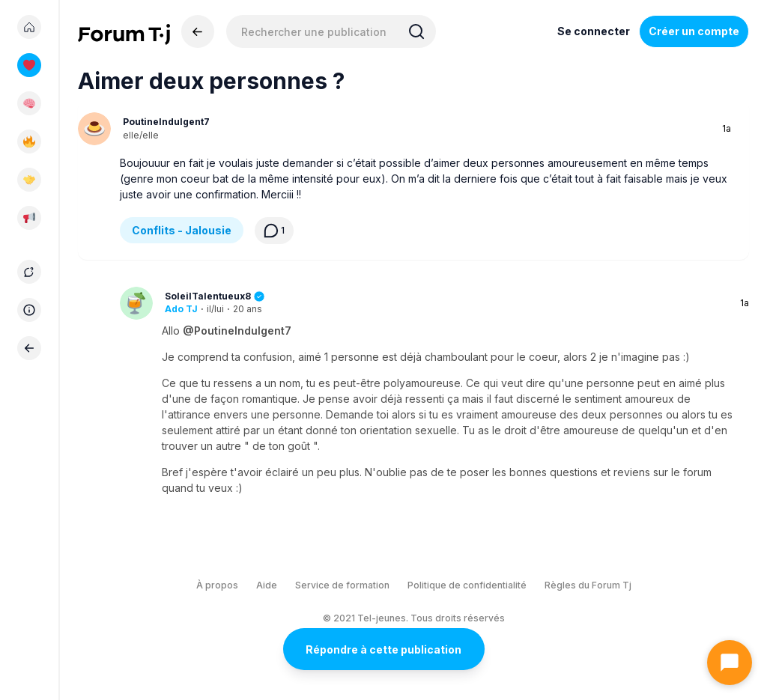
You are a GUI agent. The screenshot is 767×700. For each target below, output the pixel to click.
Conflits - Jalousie (182, 230)
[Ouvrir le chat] (730, 663)
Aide (267, 585)
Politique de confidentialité (467, 585)
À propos (217, 585)
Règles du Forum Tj (588, 585)
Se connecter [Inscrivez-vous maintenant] (594, 31)
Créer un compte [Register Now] (694, 31)
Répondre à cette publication (383, 649)
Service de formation (342, 585)
